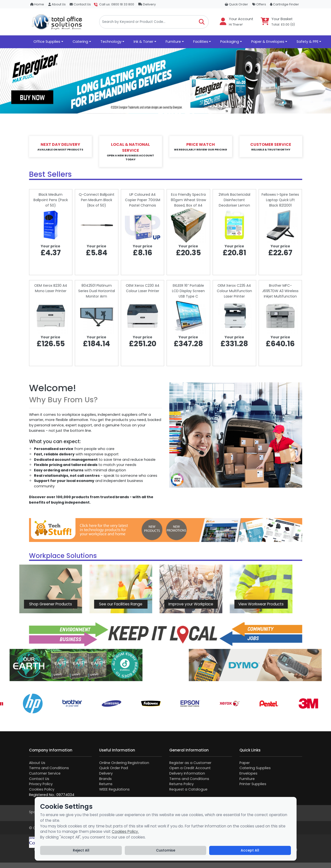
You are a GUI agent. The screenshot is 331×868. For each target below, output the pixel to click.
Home (37, 4)
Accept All (250, 850)
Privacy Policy (41, 784)
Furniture (247, 779)
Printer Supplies (253, 784)
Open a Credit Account (190, 768)
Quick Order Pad (114, 768)
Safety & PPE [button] (307, 42)
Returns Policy (181, 784)
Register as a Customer (190, 763)
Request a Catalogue (188, 789)
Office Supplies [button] (47, 42)
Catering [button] (80, 42)
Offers (259, 4)
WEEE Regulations (114, 789)
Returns (106, 784)
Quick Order (236, 4)
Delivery (147, 4)
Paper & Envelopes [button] (268, 42)
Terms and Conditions (49, 768)
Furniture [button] (173, 42)
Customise (166, 850)
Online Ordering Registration (124, 763)
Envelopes (248, 773)
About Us (57, 4)
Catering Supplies (255, 768)
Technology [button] (111, 42)
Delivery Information (187, 773)
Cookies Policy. (125, 831)
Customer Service (45, 773)
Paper (245, 763)
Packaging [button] (230, 42)
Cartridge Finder (284, 4)
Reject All (81, 850)
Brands (105, 779)
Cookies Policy (42, 789)
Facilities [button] (201, 42)
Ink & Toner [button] (143, 42)
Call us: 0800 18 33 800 (117, 4)
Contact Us (80, 4)
